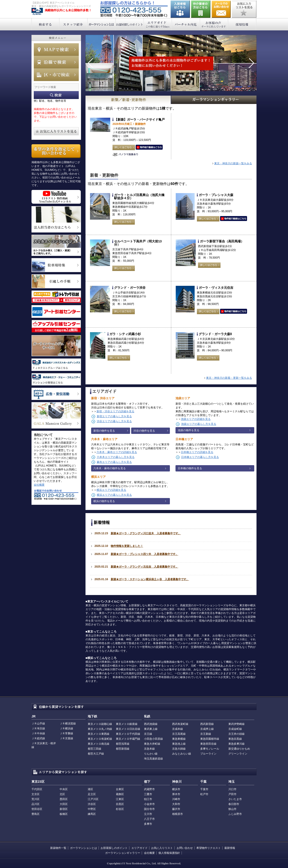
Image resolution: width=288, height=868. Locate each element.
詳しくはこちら (124, 147)
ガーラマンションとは (102, 24)
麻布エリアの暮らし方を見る (114, 462)
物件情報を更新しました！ (127, 546)
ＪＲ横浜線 (66, 728)
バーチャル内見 (186, 24)
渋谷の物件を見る (144, 431)
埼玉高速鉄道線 (153, 759)
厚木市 (176, 794)
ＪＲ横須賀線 (68, 724)
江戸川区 (93, 799)
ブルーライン (208, 754)
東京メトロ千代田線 (128, 734)
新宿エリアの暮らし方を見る (114, 416)
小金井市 (149, 804)
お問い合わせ (221, 9)
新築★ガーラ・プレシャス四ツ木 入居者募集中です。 (144, 554)
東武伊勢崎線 (236, 724)
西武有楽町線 (180, 724)
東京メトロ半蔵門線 (128, 739)
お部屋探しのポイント (130, 24)
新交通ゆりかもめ (239, 749)
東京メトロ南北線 (99, 744)
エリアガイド (158, 24)
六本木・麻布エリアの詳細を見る (117, 452)
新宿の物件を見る (104, 431)
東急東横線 (179, 739)
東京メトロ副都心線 (100, 724)
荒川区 (36, 799)
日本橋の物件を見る (190, 468)
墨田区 (64, 799)
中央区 (64, 789)
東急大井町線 (152, 744)
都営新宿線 (123, 749)
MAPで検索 (56, 50)
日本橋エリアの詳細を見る (197, 452)
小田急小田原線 (153, 739)
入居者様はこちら (180, 9)
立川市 (148, 814)
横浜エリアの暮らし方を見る (114, 495)
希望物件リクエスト (209, 848)
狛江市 (148, 799)
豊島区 (36, 814)
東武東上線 (151, 729)
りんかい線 (151, 754)
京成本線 (178, 729)
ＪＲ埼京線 (38, 728)
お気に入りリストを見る (244, 9)
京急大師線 (179, 749)
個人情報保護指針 (169, 853)
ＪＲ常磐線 (66, 733)
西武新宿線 (207, 724)
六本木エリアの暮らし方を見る (116, 457)
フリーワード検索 (56, 95)
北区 (62, 794)
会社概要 (39, 485)
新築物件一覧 (58, 848)
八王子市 (149, 819)
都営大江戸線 (96, 754)
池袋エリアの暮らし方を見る (199, 424)
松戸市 (204, 794)
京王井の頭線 (236, 734)
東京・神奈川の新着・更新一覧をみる (229, 378)
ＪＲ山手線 (38, 724)
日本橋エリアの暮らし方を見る (200, 457)
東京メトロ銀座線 (127, 724)
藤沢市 (176, 809)
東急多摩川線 (236, 744)
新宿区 (64, 809)
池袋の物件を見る (189, 430)
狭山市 (232, 809)
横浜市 (176, 789)
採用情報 (242, 24)
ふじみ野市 (235, 814)
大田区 (64, 804)
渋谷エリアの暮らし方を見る (114, 421)
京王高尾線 (179, 734)
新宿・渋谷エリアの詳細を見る (115, 411)
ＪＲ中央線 (38, 733)
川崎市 (176, 799)
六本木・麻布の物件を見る (110, 468)
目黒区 (120, 804)
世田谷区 (37, 809)
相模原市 (178, 814)
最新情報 (230, 848)
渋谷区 (92, 804)
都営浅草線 (123, 744)
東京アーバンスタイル (37, 11)
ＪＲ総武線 (38, 738)
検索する (45, 24)
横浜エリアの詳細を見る (111, 490)
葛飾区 (120, 794)
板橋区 (64, 814)
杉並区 (120, 809)
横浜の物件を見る (104, 501)
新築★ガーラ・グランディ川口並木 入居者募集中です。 (146, 533)
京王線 (148, 734)
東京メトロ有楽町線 (100, 739)
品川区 (36, 804)
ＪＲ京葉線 (66, 738)
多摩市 (148, 824)
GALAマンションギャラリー (214, 100)
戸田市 (232, 794)
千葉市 (204, 789)
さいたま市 (235, 799)
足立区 (92, 794)
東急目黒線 (235, 739)
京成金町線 (235, 729)
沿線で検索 (56, 62)
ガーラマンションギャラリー (123, 853)
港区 (90, 789)
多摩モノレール (210, 749)
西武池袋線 (151, 724)
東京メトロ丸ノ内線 (100, 729)
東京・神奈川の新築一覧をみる (233, 163)
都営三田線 (94, 749)
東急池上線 (179, 744)
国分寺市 (149, 809)
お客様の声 (214, 24)
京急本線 (149, 749)
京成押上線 (207, 729)
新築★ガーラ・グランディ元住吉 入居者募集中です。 (144, 567)
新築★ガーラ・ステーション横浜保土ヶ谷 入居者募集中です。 (150, 579)
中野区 (92, 809)
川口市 (232, 789)
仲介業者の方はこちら (201, 9)
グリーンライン (238, 754)
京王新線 (206, 734)
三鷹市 (148, 794)
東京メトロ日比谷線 (128, 729)
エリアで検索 (56, 75)
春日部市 (234, 804)
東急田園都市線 (210, 739)
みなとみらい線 (182, 754)
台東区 (120, 789)
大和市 (176, 804)
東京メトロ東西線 (99, 734)
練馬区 (92, 814)
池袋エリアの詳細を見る (196, 419)
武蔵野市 (149, 789)
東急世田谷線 (208, 744)
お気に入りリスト (162, 848)
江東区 (120, 799)
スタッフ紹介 (73, 24)
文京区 (36, 794)
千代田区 (37, 789)
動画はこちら (149, 147)
